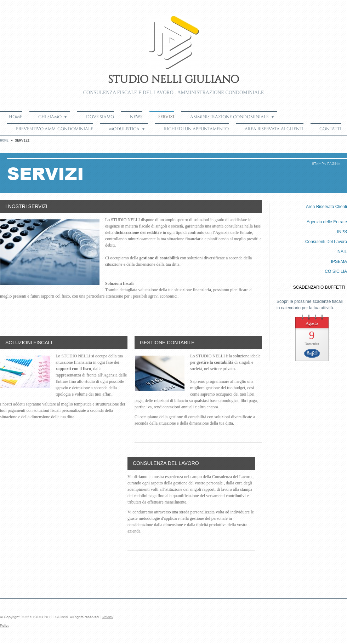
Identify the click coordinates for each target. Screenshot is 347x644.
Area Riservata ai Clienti (274, 129)
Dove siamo (100, 117)
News (136, 117)
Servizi (166, 117)
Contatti (330, 129)
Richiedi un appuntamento (196, 129)
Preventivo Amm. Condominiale (55, 129)
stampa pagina (326, 164)
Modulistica (127, 129)
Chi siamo (52, 117)
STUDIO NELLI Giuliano (173, 80)
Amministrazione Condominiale (232, 117)
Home (16, 117)
